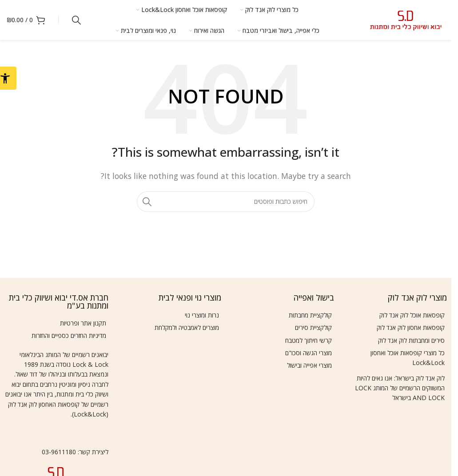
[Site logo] (406, 19)
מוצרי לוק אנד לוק (417, 297)
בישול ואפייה (314, 297)
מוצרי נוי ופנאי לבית (190, 297)
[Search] (76, 20)
